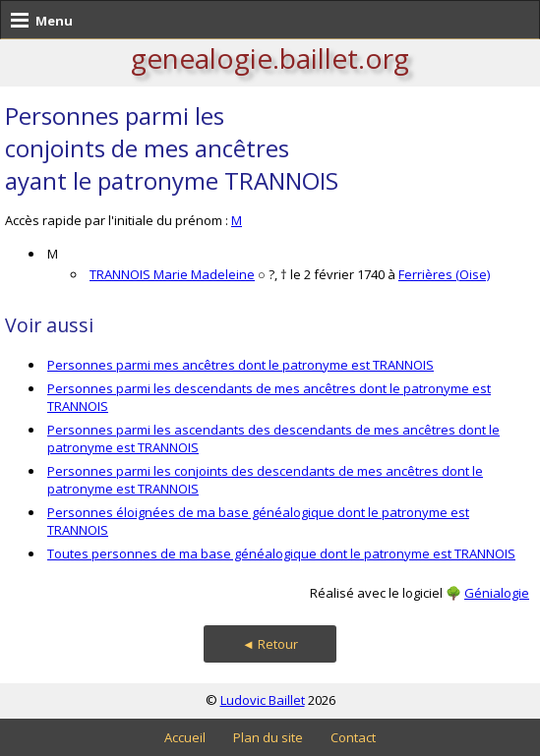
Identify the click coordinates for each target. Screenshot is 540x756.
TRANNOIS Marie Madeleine (172, 274)
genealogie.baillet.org (270, 58)
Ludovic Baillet (263, 700)
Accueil (185, 737)
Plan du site (268, 737)
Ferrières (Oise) (444, 274)
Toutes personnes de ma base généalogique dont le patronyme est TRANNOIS (281, 553)
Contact (353, 737)
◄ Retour (270, 644)
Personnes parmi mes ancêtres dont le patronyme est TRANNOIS (240, 365)
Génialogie (497, 593)
